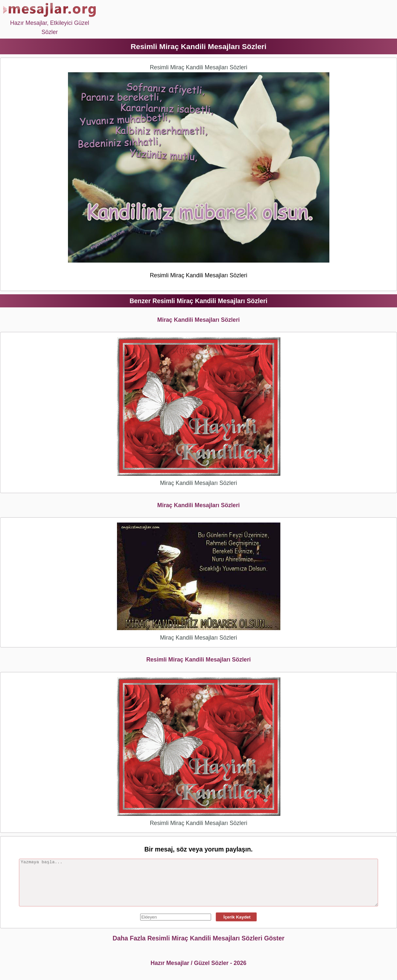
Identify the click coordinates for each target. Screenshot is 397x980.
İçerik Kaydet (236, 917)
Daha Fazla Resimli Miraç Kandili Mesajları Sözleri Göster (198, 938)
